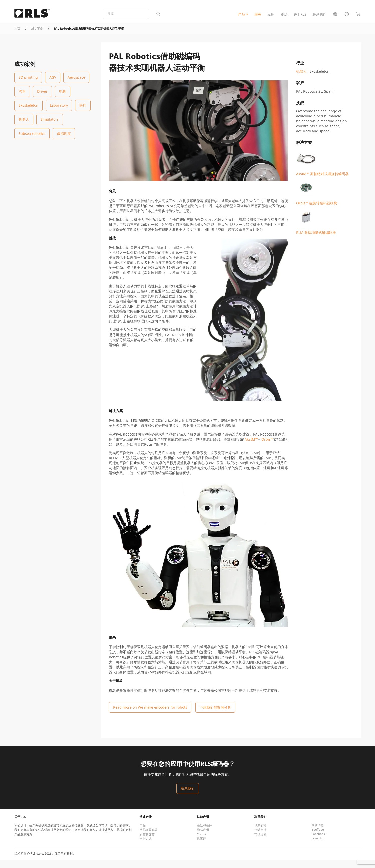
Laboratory (59, 105)
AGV (53, 77)
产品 (242, 18)
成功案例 (37, 36)
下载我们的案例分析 (215, 715)
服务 (258, 18)
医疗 (83, 105)
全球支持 (260, 838)
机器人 (24, 119)
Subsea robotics (32, 134)
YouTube (318, 838)
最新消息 (318, 833)
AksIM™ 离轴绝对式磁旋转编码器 (322, 162)
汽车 (22, 91)
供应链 (201, 847)
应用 (271, 18)
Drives (42, 91)
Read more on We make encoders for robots (150, 715)
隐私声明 (203, 838)
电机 (63, 91)
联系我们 (319, 18)
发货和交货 (147, 842)
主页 (17, 36)
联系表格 (260, 833)
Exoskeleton (28, 105)
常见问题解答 (149, 838)
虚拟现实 (64, 134)
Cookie (202, 842)
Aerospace (76, 77)
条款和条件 (204, 833)
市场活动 (260, 842)
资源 (284, 18)
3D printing (28, 77)
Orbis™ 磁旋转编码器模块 (317, 192)
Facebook (318, 842)
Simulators (50, 119)
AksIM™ (251, 447)
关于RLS (300, 18)
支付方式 (146, 847)
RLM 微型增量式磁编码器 (316, 221)
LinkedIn (318, 846)
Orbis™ (267, 447)
